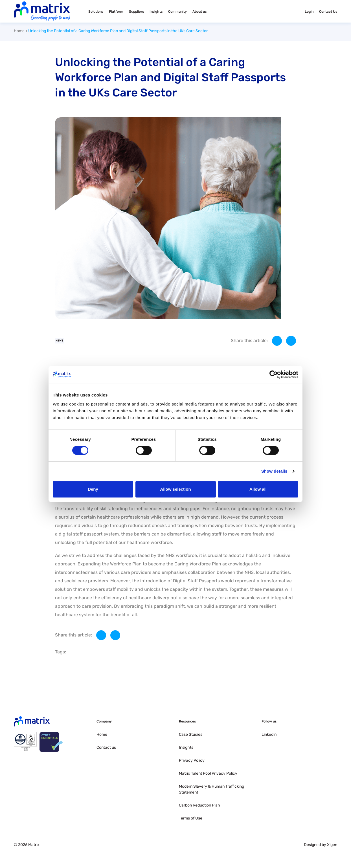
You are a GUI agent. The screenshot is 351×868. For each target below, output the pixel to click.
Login (309, 12)
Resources (187, 721)
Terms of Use (191, 818)
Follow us (269, 721)
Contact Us (328, 12)
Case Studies (191, 734)
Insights (156, 12)
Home (19, 31)
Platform (116, 12)
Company (104, 721)
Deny (93, 489)
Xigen (332, 845)
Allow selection (175, 489)
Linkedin (269, 734)
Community (177, 12)
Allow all (258, 489)
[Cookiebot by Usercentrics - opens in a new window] (274, 374)
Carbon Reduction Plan (199, 805)
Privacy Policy (192, 760)
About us (199, 12)
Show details (274, 471)
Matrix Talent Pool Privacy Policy (208, 773)
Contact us (106, 747)
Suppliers (136, 12)
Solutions (96, 12)
